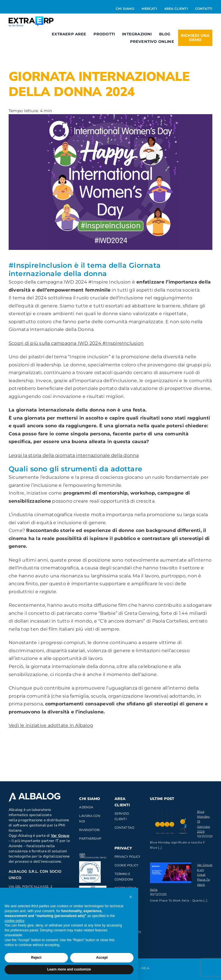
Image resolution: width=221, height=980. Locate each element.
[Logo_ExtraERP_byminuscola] (31, 19)
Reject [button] (36, 958)
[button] (131, 897)
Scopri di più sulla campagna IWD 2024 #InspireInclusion (76, 343)
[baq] (90, 863)
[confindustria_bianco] (93, 855)
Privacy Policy (127, 857)
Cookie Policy (126, 865)
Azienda (86, 807)
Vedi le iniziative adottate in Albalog (51, 725)
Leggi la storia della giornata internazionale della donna (74, 455)
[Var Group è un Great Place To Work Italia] (171, 873)
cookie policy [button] (14, 921)
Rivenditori (89, 830)
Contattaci (124, 828)
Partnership (90, 839)
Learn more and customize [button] (69, 969)
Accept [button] (102, 958)
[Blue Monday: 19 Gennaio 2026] (171, 823)
